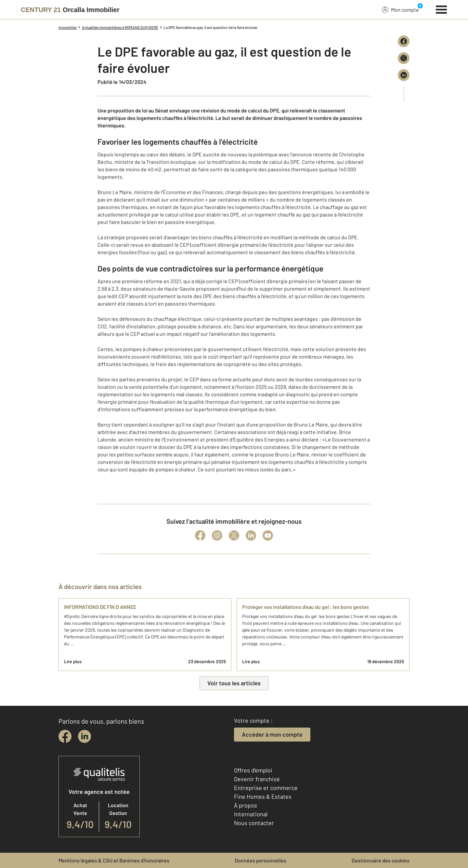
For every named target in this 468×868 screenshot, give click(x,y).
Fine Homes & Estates (263, 796)
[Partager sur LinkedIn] (404, 75)
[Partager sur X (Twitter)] (404, 58)
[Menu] (442, 9)
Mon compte (400, 9)
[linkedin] (84, 736)
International (251, 814)
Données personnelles (260, 860)
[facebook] (65, 736)
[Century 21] (70, 10)
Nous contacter (254, 823)
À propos (246, 805)
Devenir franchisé (257, 779)
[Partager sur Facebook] (404, 41)
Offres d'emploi (253, 770)
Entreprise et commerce (266, 788)
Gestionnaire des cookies (381, 860)
